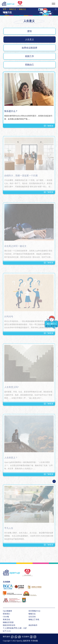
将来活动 (6, 619)
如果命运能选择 (29, 48)
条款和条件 (33, 625)
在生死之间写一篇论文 (15, 247)
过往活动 (32, 617)
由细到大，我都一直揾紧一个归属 (21, 176)
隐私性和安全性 (9, 625)
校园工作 (29, 56)
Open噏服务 (7, 611)
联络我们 (6, 614)
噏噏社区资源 (8, 622)
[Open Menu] (54, 481)
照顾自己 (29, 65)
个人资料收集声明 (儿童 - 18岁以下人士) (15, 630)
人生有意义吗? (11, 388)
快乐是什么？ (11, 111)
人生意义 (29, 39)
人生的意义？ (11, 458)
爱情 (29, 31)
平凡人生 (9, 529)
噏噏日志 (13, 9)
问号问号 (9, 317)
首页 (5, 9)
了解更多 (49, 126)
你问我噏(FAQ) (34, 611)
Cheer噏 (6, 617)
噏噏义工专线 (34, 619)
